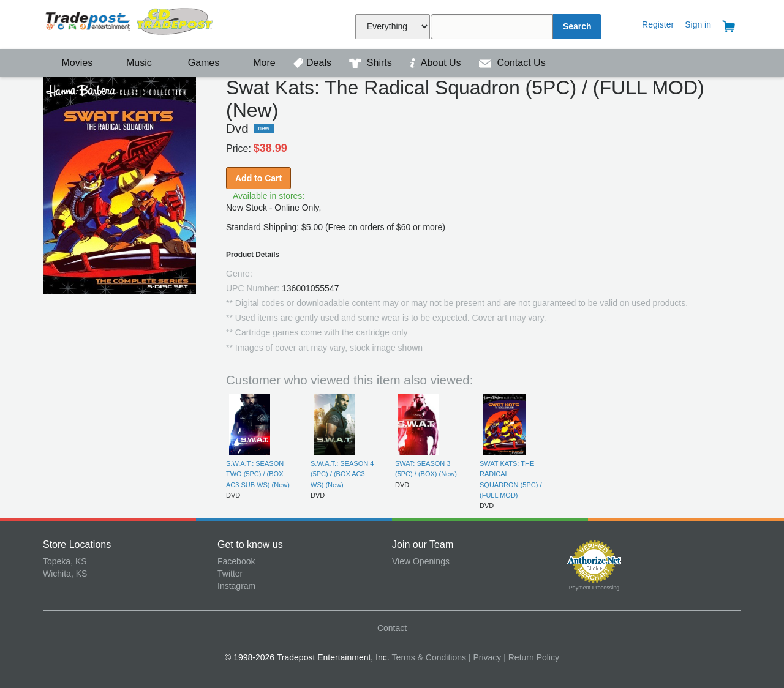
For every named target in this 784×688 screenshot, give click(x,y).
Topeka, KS (65, 561)
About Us (437, 63)
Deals (314, 63)
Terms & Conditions (429, 657)
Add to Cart (258, 178)
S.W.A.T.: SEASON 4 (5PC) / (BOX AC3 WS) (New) (342, 474)
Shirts (372, 63)
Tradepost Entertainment (130, 23)
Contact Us (512, 63)
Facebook (236, 561)
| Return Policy (531, 657)
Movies (69, 63)
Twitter (230, 574)
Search (577, 26)
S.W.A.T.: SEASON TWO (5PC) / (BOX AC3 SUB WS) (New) (258, 474)
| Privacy (485, 657)
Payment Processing (594, 588)
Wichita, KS (65, 574)
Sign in (698, 24)
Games (196, 63)
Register (658, 24)
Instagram (236, 586)
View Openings (421, 561)
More (258, 63)
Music (133, 63)
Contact (392, 628)
